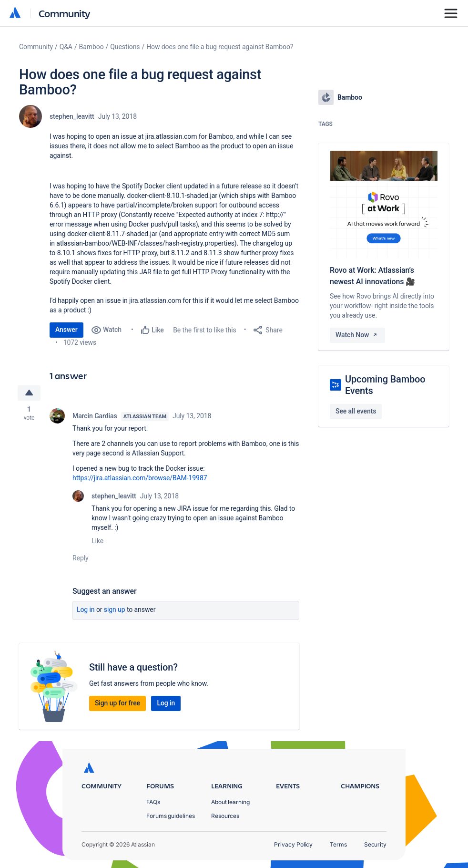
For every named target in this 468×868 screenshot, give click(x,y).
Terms (338, 844)
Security (375, 844)
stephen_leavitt (72, 116)
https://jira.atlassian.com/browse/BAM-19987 (140, 478)
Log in (86, 610)
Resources (225, 816)
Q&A (66, 47)
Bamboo (92, 47)
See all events (356, 411)
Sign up (115, 610)
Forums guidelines (171, 816)
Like (97, 541)
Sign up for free (117, 703)
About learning (230, 802)
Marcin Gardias (95, 416)
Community (65, 13)
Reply (81, 558)
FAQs (153, 802)
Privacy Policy (293, 844)
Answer (66, 330)
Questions (125, 47)
